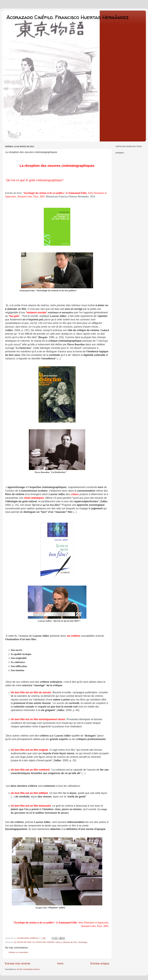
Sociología (83, 942)
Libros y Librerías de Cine (66, 942)
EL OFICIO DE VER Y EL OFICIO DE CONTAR (34, 942)
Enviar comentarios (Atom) (28, 969)
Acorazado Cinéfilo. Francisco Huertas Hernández (67, 17)
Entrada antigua (100, 963)
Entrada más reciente (18, 963)
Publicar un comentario (18, 952)
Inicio (60, 963)
